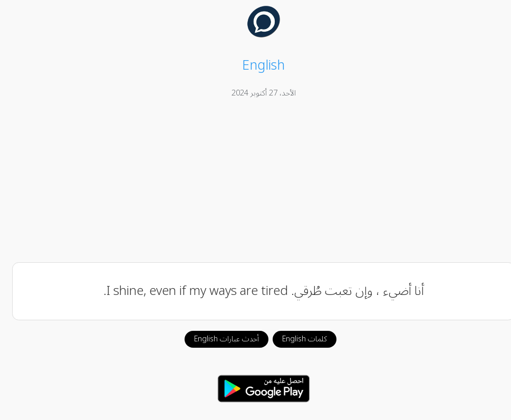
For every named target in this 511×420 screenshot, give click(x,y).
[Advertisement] (256, 182)
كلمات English (297, 339)
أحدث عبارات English (219, 339)
